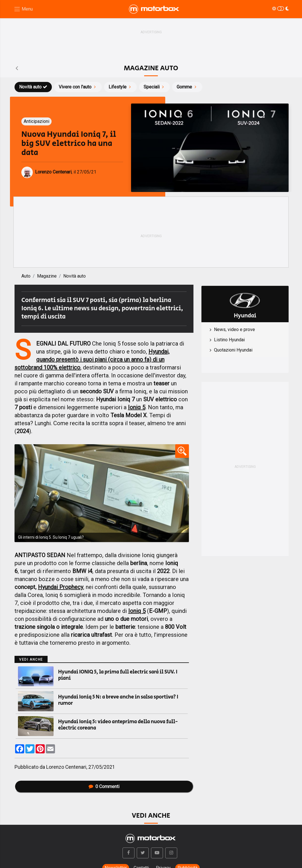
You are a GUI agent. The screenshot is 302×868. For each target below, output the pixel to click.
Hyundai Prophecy (61, 587)
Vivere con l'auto (78, 87)
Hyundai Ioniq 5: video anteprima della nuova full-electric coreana (118, 725)
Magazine (47, 276)
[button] (128, 853)
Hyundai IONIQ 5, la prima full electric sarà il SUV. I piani (118, 675)
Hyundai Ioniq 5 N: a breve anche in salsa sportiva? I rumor (118, 700)
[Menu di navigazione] (23, 9)
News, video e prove (234, 329)
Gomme (187, 87)
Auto (26, 276)
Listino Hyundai (229, 340)
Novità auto (33, 87)
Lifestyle (120, 87)
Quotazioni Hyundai (233, 350)
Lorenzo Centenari (66, 767)
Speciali (154, 87)
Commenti (104, 787)
